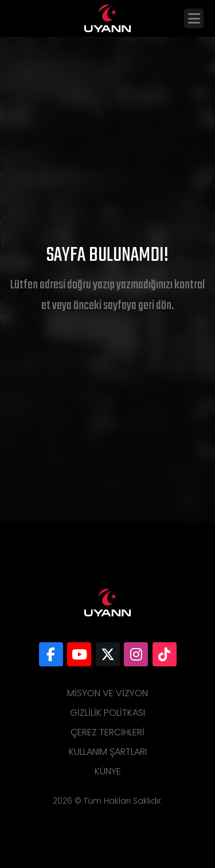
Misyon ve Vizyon (107, 693)
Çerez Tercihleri (107, 732)
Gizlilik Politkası (107, 713)
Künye (108, 771)
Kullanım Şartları (108, 752)
